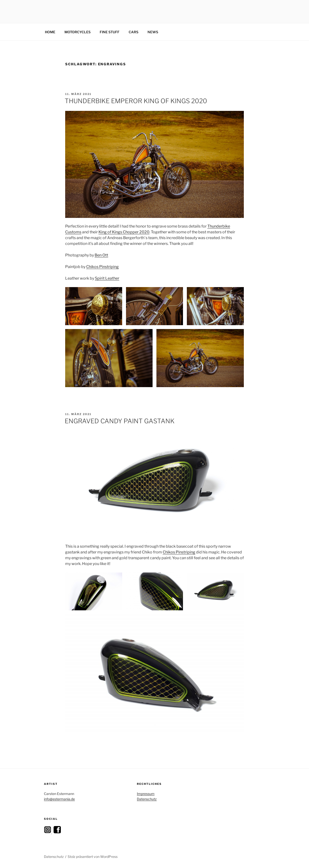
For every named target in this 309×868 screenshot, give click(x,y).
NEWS (153, 32)
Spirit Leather (107, 278)
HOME (50, 32)
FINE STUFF (110, 32)
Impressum (146, 794)
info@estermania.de (59, 799)
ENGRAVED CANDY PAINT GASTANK (120, 421)
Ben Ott (101, 255)
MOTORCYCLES (77, 32)
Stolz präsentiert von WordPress (93, 857)
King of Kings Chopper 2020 (124, 232)
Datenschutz (147, 799)
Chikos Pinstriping (102, 267)
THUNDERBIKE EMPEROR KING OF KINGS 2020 (136, 101)
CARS (133, 32)
